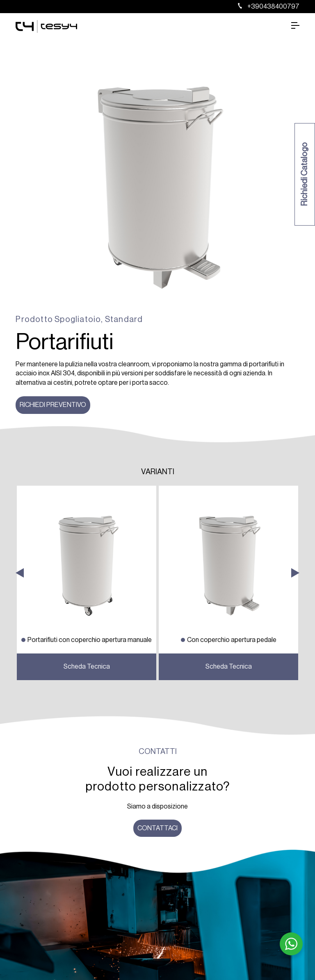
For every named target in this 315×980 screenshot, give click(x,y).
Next (295, 672)
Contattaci (157, 828)
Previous (20, 672)
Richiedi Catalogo (305, 175)
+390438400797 (269, 7)
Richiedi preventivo (53, 405)
